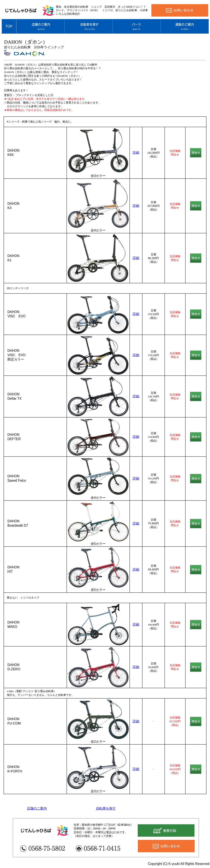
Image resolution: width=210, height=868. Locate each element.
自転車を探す (106, 808)
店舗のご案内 (37, 808)
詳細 (136, 153)
